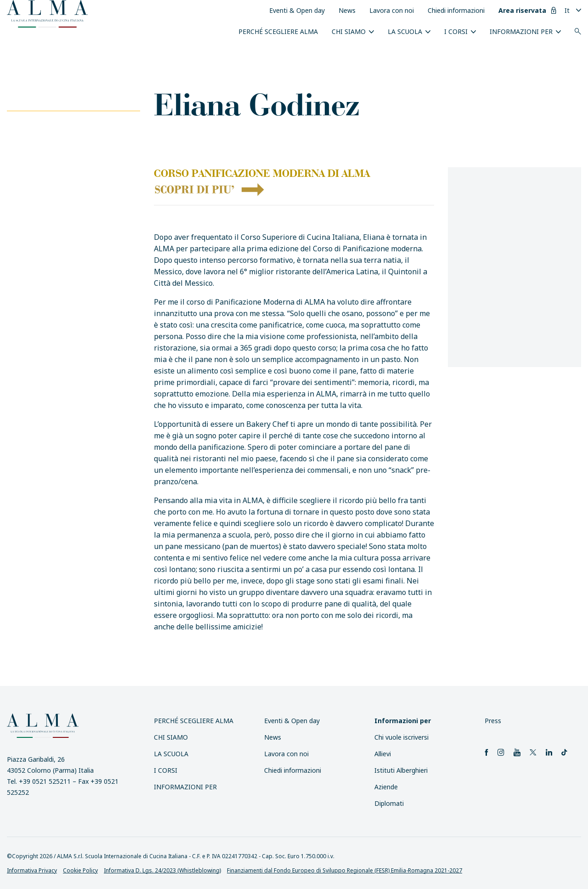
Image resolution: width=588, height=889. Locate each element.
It (567, 10)
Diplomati (389, 803)
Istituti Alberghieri (401, 770)
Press (493, 721)
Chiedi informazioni (456, 10)
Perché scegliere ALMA (278, 31)
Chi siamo (349, 31)
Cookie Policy (80, 870)
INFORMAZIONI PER (521, 31)
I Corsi (456, 31)
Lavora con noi (392, 10)
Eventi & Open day (297, 10)
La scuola (405, 31)
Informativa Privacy (32, 870)
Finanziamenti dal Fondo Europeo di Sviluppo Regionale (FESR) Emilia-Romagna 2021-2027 (345, 870)
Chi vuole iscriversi (401, 737)
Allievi (383, 754)
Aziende (386, 787)
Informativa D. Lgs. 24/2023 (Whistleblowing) (162, 870)
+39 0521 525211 (45, 781)
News (347, 10)
